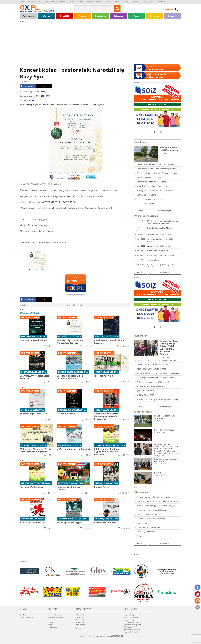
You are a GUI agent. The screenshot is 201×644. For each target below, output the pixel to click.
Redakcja (23, 615)
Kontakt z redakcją (26, 617)
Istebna (89, 2)
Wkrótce (47, 16)
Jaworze (108, 2)
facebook (27, 86)
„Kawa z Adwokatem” (146, 391)
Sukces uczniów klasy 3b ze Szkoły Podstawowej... (158, 399)
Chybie (31, 2)
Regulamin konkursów (132, 629)
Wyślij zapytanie (54, 627)
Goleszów (72, 2)
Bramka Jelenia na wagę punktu (151, 177)
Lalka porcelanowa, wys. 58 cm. (150, 514)
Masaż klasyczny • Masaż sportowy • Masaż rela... (158, 501)
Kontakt (51, 625)
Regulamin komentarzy (132, 622)
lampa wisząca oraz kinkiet (149, 527)
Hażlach (81, 2)
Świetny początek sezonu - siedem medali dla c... (158, 378)
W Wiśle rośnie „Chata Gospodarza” (152, 186)
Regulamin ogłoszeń (131, 620)
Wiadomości (29, 16)
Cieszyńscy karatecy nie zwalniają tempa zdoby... (158, 360)
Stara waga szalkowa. (146, 532)
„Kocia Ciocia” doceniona (148, 204)
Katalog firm (100, 16)
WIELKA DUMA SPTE (145, 395)
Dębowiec (62, 2)
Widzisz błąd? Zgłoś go (76, 305)
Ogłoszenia (119, 16)
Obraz (140, 536)
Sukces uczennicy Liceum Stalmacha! (153, 382)
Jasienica (99, 2)
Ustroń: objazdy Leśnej (147, 195)
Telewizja (82, 16)
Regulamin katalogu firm (133, 625)
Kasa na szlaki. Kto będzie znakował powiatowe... (158, 169)
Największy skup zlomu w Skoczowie (153, 510)
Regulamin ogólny (130, 615)
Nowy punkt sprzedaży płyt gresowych (153, 497)
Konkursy (172, 16)
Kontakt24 (65, 16)
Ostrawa (117, 2)
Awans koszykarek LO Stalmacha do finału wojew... (159, 373)
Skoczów (126, 2)
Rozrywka (154, 16)
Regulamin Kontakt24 (132, 632)
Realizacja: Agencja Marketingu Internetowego (100, 636)
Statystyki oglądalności (56, 617)
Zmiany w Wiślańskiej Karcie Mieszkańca (154, 190)
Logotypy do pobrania (56, 615)
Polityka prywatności (131, 617)
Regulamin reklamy (131, 627)
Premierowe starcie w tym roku (150, 199)
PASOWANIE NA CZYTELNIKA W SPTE (153, 365)
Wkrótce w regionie (147, 216)
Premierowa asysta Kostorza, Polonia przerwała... (158, 173)
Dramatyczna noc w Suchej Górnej (152, 182)
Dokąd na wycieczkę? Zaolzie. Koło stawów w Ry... (158, 164)
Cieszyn (39, 2)
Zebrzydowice (161, 2)
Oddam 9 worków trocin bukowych (152, 519)
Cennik (50, 622)
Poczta (79, 628)
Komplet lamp (143, 523)
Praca (136, 16)
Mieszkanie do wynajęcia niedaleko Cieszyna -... (157, 506)
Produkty (51, 620)
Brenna (22, 2)
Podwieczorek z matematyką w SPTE (152, 386)
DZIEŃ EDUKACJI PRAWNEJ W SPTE (152, 369)
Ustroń (144, 2)
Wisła (151, 2)
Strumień (135, 2)
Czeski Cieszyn (50, 2)
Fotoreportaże (144, 412)
